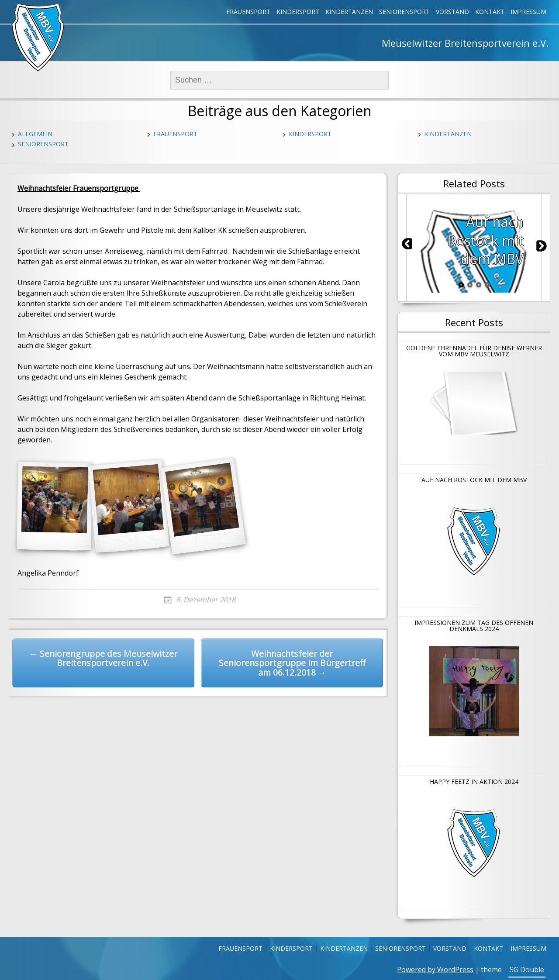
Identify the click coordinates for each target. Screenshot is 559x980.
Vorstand (452, 12)
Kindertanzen (349, 12)
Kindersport (298, 12)
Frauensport (248, 12)
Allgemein (35, 134)
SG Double (527, 970)
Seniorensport (404, 12)
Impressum (528, 12)
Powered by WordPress (435, 970)
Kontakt (490, 12)
